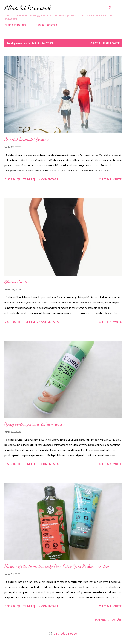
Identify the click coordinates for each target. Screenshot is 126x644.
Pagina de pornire (15, 24)
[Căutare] (110, 7)
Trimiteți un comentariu (41, 179)
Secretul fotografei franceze (27, 139)
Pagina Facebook (46, 24)
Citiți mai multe (110, 179)
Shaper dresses (17, 282)
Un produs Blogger (63, 633)
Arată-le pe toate (105, 43)
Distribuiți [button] (12, 179)
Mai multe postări (108, 620)
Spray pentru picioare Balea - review (35, 424)
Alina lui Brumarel (28, 8)
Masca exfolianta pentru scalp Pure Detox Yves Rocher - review (57, 566)
